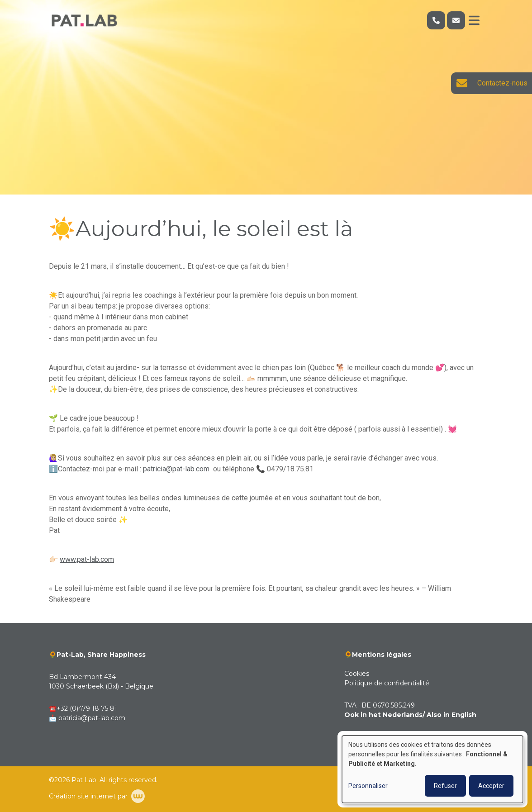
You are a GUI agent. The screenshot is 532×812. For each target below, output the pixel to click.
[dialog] (432, 769)
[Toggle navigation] (474, 20)
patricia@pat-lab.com (176, 469)
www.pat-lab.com (87, 559)
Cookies (357, 674)
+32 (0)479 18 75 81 (87, 708)
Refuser (445, 786)
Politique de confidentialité (387, 683)
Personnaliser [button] (368, 786)
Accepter (491, 786)
